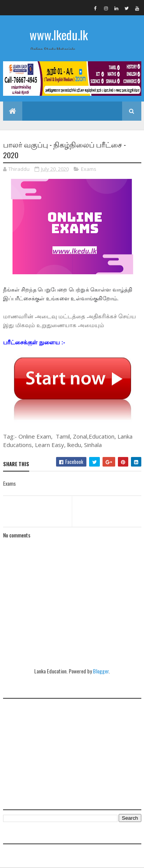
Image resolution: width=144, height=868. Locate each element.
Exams (89, 169)
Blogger (101, 671)
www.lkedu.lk (59, 35)
